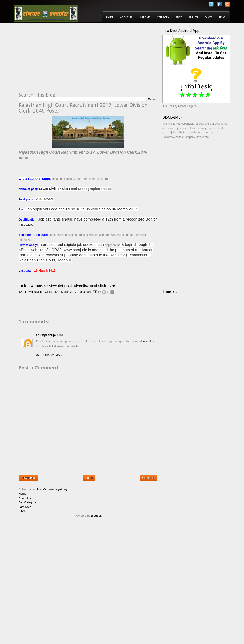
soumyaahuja (46, 335)
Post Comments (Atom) (52, 489)
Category (163, 17)
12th (21, 292)
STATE (23, 511)
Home (110, 17)
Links (222, 17)
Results (193, 17)
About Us (126, 17)
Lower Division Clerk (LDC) (43, 292)
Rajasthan (84, 292)
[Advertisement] (56, 60)
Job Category (27, 502)
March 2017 (69, 292)
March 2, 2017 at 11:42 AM (49, 355)
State (179, 17)
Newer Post (29, 478)
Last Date (145, 17)
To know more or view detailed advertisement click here (67, 286)
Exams (209, 17)
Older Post (149, 478)
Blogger (96, 516)
